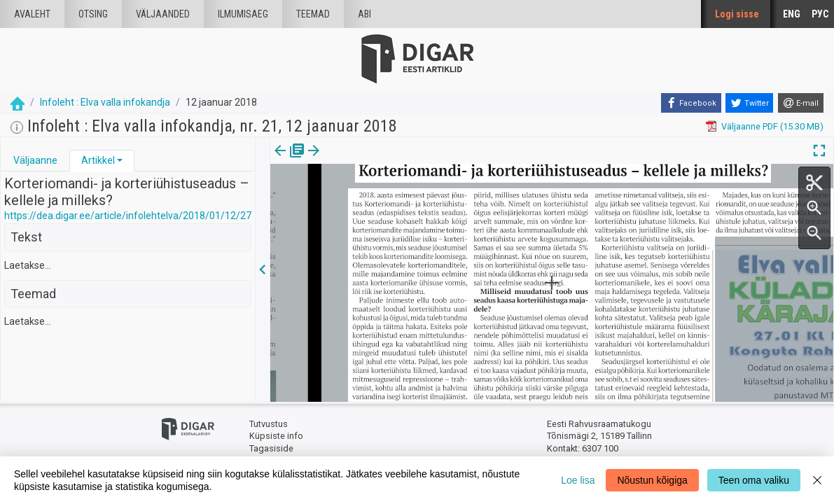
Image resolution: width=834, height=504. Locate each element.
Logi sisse (737, 14)
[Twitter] (749, 103)
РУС (820, 14)
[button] (120, 160)
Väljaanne (35, 160)
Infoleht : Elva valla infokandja (105, 102)
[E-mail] (801, 103)
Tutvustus (269, 424)
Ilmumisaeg (243, 14)
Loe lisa (578, 480)
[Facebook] (691, 103)
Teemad (313, 14)
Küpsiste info (276, 436)
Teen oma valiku (754, 480)
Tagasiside (271, 448)
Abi (364, 14)
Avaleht (32, 14)
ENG (792, 14)
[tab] (35, 161)
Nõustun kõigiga (652, 480)
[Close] (817, 480)
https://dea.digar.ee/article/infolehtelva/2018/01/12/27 (128, 216)
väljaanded (163, 14)
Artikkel (98, 160)
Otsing (93, 14)
